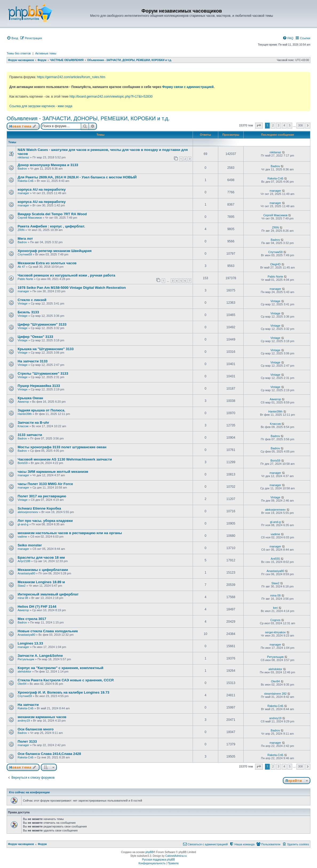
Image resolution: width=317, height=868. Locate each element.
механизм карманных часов (42, 717)
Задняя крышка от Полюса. (41, 410)
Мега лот (25, 239)
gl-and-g (23, 524)
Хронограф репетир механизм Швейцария (55, 251)
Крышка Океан (30, 398)
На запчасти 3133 (33, 361)
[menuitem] (12, 38)
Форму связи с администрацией (188, 87)
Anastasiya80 (26, 573)
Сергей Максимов (30, 218)
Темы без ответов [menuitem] (19, 53)
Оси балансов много (36, 729)
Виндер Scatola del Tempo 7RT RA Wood (52, 214)
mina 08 (23, 598)
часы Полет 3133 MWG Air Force (45, 484)
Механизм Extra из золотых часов (47, 263)
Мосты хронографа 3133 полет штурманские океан (62, 447)
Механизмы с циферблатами (43, 570)
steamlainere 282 (275, 694)
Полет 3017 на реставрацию (42, 496)
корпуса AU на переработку (42, 189)
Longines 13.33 (30, 643)
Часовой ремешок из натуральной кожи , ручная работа (66, 275)
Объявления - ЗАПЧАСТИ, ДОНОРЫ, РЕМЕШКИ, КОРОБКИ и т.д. (88, 118)
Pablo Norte (25, 279)
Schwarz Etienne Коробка (39, 508)
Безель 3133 (28, 312)
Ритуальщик (26, 659)
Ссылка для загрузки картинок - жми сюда (41, 106)
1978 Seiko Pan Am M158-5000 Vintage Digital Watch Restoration (72, 288)
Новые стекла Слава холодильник (48, 631)
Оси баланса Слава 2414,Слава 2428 (49, 754)
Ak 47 (21, 267)
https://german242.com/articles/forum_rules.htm (71, 77)
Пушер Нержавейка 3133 (39, 386)
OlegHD (275, 264)
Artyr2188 (24, 561)
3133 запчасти (30, 435)
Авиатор (23, 402)
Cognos (275, 620)
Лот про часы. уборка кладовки (45, 521)
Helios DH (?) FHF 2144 (37, 607)
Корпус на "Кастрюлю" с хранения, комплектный (60, 668)
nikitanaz (23, 157)
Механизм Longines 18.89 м (41, 582)
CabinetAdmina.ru (176, 856)
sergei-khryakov (275, 632)
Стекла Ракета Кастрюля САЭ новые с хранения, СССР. (66, 680)
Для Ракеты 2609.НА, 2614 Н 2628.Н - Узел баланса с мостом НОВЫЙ (77, 177)
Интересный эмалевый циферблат (48, 594)
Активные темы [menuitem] (46, 53)
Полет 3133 (27, 741)
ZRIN (21, 230)
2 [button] (273, 125)
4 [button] (284, 125)
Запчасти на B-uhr (33, 423)
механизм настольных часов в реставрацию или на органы (70, 533)
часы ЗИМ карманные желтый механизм (53, 472)
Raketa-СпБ (26, 181)
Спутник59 (25, 254)
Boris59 (23, 463)
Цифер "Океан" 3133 (35, 337)
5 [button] (290, 125)
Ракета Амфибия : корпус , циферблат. (51, 226)
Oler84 (22, 684)
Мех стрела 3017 (32, 619)
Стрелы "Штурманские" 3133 (43, 373)
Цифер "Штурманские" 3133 (42, 324)
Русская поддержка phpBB (158, 860)
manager (23, 193)
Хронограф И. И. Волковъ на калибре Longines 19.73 (64, 692)
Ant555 (276, 559)
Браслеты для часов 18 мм (41, 557)
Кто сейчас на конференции (29, 792)
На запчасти (28, 705)
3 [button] (279, 125)
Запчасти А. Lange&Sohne (40, 656)
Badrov (22, 169)
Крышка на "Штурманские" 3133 (46, 349)
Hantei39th (25, 414)
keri (275, 608)
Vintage (23, 303)
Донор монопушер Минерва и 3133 (48, 165)
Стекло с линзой (32, 300)
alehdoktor (24, 671)
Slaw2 (22, 586)
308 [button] (300, 125)
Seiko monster (30, 545)
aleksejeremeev (28, 512)
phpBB (149, 852)
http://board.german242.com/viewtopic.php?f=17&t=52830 (111, 97)
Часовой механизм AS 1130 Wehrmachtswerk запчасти (65, 459)
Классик (23, 426)
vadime (22, 537)
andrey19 (24, 721)
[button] (259, 126)
